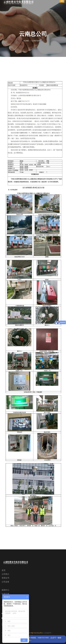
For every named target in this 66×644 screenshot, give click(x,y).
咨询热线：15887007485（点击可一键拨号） (45, 639)
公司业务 (5, 582)
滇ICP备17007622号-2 (35, 633)
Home (26, 41)
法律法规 (5, 594)
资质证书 (5, 578)
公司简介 (5, 574)
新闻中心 (5, 590)
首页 (4, 570)
